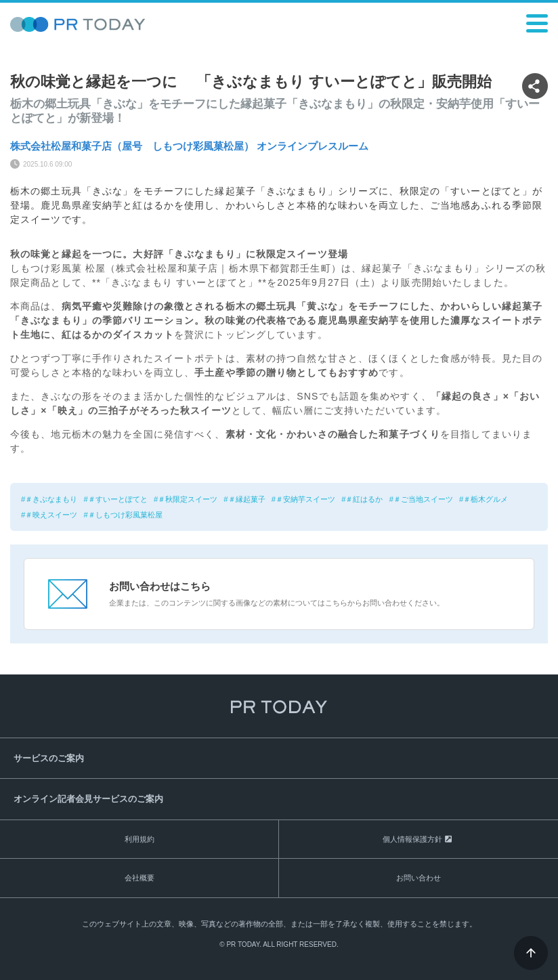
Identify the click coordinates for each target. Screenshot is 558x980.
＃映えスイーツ (51, 515)
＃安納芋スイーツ (305, 499)
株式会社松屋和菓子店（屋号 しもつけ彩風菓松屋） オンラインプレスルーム (189, 146)
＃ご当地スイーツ (423, 499)
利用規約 (139, 839)
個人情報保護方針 (412, 839)
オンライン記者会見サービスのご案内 (88, 799)
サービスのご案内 (49, 758)
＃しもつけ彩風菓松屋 (125, 515)
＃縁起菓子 (247, 499)
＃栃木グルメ (486, 499)
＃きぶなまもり (51, 499)
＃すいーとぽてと (118, 499)
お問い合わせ (418, 878)
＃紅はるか (364, 499)
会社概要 (139, 878)
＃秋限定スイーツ (188, 499)
